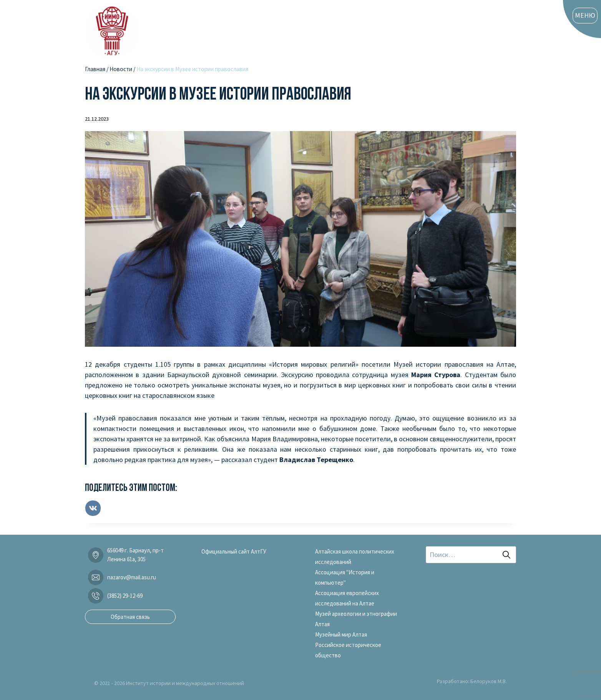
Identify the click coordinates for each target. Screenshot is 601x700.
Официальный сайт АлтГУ (234, 551)
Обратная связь (130, 617)
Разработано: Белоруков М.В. (472, 681)
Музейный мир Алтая (341, 634)
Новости (121, 69)
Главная (95, 69)
